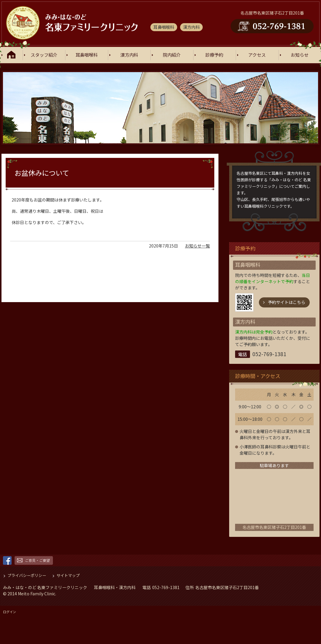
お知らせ (300, 55)
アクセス (257, 55)
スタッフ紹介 (44, 55)
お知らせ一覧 (197, 246)
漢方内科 (129, 55)
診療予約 (214, 55)
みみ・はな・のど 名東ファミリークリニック (45, 587)
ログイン (10, 612)
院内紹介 (172, 55)
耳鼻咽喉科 (87, 55)
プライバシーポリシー (27, 575)
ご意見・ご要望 (37, 560)
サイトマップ (68, 575)
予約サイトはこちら (287, 302)
